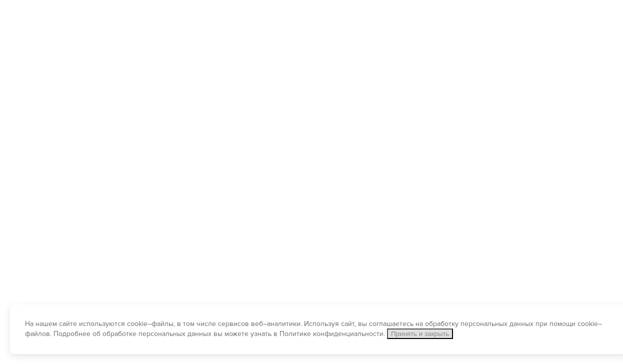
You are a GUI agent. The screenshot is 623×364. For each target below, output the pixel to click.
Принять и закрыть (420, 334)
